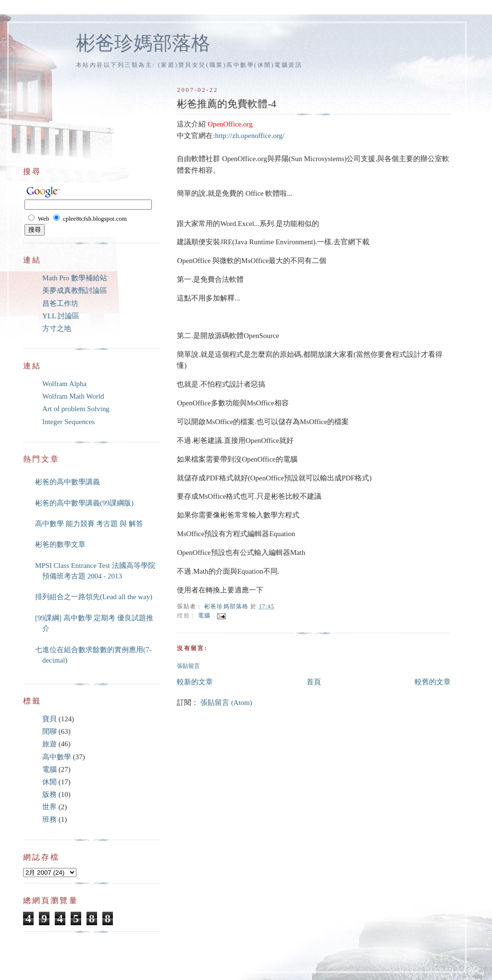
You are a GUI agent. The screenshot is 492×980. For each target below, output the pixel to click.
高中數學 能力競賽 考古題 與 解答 (89, 524)
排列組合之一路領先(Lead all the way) (94, 597)
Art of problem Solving (76, 409)
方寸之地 (57, 328)
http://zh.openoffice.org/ (250, 136)
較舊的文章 (433, 682)
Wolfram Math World (73, 396)
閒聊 (49, 731)
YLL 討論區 (61, 316)
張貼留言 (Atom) (226, 703)
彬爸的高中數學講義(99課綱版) (84, 503)
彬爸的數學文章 (60, 544)
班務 (49, 819)
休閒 (49, 782)
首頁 (314, 682)
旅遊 (49, 744)
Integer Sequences (68, 422)
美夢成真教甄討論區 (75, 290)
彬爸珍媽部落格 (143, 43)
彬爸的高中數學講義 (68, 482)
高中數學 (57, 757)
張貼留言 (188, 666)
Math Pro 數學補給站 (75, 278)
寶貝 (49, 719)
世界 (49, 807)
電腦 (204, 616)
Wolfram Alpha (64, 384)
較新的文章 (195, 682)
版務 (49, 794)
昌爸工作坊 (60, 303)
